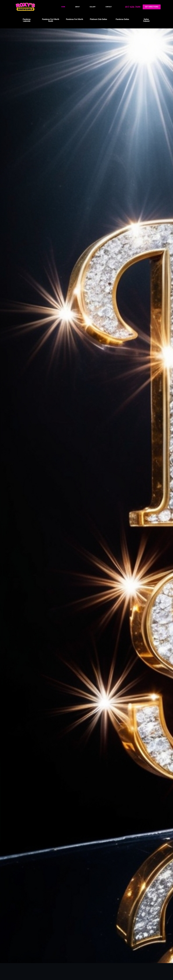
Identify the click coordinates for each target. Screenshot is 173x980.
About (77, 7)
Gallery (93, 7)
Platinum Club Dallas (98, 19)
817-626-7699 (133, 7)
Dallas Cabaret (146, 20)
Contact (109, 7)
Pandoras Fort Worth (74, 19)
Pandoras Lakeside (27, 20)
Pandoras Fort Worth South (51, 20)
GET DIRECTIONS (152, 7)
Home (63, 7)
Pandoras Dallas (122, 19)
